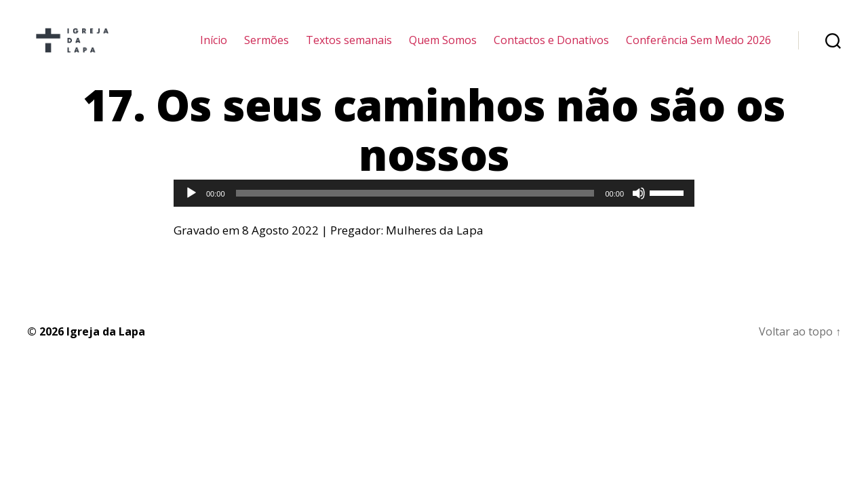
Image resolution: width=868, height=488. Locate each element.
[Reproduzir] (191, 211)
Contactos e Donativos (551, 49)
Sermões (267, 49)
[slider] (415, 211)
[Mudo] (639, 211)
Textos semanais (349, 49)
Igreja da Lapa (106, 349)
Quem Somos (443, 49)
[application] (434, 211)
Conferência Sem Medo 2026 (698, 49)
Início (214, 49)
